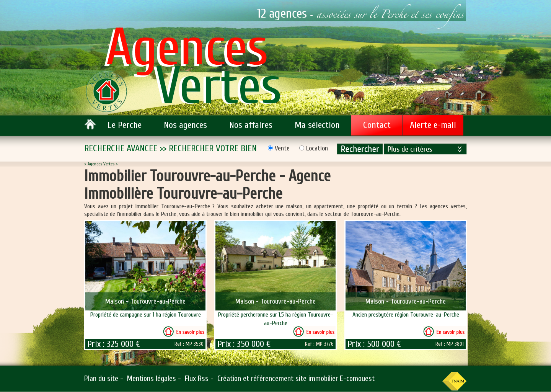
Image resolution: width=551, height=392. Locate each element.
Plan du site (101, 378)
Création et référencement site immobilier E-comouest (296, 378)
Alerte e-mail (433, 125)
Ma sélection (317, 125)
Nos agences (185, 125)
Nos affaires (251, 125)
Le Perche (125, 125)
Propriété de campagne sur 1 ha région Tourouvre (146, 315)
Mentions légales (152, 378)
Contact (377, 125)
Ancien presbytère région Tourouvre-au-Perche (406, 315)
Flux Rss (197, 378)
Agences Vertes (101, 164)
